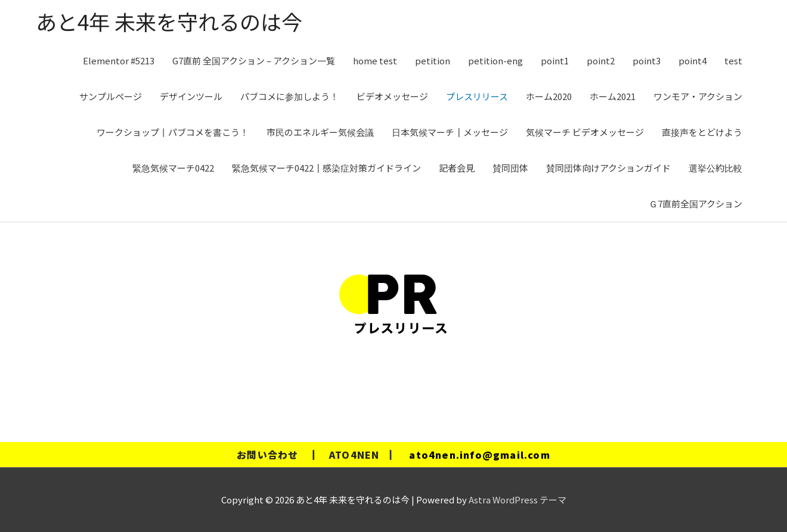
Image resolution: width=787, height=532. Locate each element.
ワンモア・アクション (698, 96)
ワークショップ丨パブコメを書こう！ (173, 132)
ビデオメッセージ (392, 96)
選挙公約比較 (715, 168)
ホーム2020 (549, 96)
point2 (601, 60)
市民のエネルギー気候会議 (320, 132)
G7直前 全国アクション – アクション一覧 (254, 60)
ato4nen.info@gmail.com (479, 455)
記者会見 (457, 168)
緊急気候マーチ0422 (173, 168)
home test (375, 60)
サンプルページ (111, 96)
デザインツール (191, 96)
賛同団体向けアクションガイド (608, 168)
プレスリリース (477, 96)
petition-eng (495, 60)
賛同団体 (510, 168)
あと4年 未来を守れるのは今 (169, 21)
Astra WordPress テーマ (518, 500)
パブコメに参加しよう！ (289, 96)
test (733, 60)
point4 (693, 60)
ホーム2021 (613, 96)
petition (433, 60)
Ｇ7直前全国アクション (695, 203)
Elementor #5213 (119, 60)
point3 (647, 60)
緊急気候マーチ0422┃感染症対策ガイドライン (326, 168)
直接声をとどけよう (702, 132)
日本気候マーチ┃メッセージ (450, 132)
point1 (555, 60)
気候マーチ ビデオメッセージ (585, 132)
